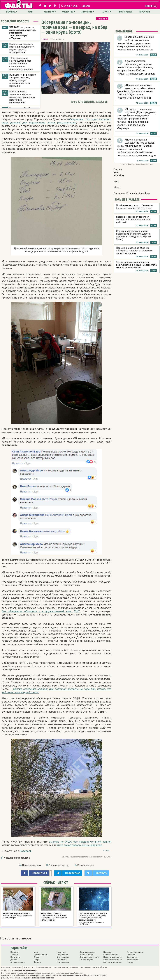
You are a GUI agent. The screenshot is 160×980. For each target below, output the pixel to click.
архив (86, 6)
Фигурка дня (63, 957)
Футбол (37, 962)
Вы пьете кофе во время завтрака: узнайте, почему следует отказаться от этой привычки (23, 80)
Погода (130, 962)
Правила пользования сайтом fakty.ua (88, 967)
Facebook (26, 851)
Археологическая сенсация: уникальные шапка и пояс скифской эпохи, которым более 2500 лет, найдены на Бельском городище (136, 67)
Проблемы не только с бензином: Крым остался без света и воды (135, 207)
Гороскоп (144, 12)
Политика (15, 957)
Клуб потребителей (113, 960)
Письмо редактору (59, 865)
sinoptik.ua (144, 193)
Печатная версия (32, 865)
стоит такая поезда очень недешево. (80, 845)
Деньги (14, 960)
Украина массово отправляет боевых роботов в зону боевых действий (133, 220)
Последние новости (15, 21)
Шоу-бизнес (126, 12)
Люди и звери (87, 955)
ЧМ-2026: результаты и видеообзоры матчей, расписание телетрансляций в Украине (23, 33)
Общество (68, 12)
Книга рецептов (88, 952)
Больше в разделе (127, 199)
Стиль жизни (63, 962)
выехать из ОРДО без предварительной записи (80, 842)
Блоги (36, 957)
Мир (30, 12)
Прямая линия (40, 955)
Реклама (6, 967)
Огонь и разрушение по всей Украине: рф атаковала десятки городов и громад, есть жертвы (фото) (134, 235)
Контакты (29, 967)
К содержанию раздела (17, 858)
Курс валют (132, 957)
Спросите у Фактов (112, 962)
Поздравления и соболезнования (52, 967)
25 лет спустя (87, 960)
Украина (11, 12)
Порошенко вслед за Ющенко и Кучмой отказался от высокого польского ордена (134, 251)
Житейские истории (90, 957)
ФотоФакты (132, 960)
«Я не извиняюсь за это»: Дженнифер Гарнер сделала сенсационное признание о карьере (21, 64)
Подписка (17, 967)
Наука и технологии (113, 957)
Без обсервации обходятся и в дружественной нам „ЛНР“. (41, 611)
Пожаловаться (85, 865)
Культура (49, 12)
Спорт (106, 12)
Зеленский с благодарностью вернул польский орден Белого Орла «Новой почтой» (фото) (136, 265)
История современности (111, 953)
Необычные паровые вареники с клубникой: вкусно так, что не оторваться (22, 48)
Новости (15, 952)
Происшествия (18, 962)
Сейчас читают (56, 883)
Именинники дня (135, 952)
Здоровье (87, 12)
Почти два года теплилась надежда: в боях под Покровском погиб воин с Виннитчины (23, 97)
